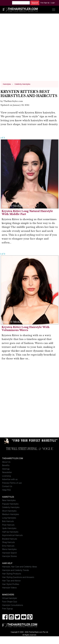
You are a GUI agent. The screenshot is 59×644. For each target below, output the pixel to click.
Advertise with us (10, 479)
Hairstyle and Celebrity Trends (16, 570)
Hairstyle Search (9, 553)
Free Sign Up (45, 3)
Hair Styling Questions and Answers (18, 577)
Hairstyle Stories (9, 556)
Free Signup (7, 609)
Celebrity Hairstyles (11, 507)
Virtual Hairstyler (10, 598)
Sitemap (6, 469)
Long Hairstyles (9, 518)
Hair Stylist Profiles (11, 584)
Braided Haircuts (10, 539)
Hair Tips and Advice (11, 581)
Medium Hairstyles (11, 514)
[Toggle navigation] (54, 10)
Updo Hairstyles (9, 528)
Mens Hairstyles (9, 549)
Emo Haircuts (8, 546)
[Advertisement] (29, 48)
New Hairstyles (9, 500)
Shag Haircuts (8, 542)
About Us (6, 462)
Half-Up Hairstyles (10, 532)
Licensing (6, 476)
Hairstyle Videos (9, 588)
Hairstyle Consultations (13, 605)
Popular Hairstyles (10, 504)
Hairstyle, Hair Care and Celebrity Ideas (20, 567)
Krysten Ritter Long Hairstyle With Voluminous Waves (26, 329)
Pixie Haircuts (8, 525)
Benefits (6, 465)
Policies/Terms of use (12, 483)
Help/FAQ (6, 490)
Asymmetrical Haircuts (12, 535)
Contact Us (7, 486)
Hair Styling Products (12, 574)
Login (53, 3)
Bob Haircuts (8, 521)
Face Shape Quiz (10, 602)
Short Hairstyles (9, 511)
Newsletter (7, 472)
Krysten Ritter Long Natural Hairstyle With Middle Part (27, 213)
